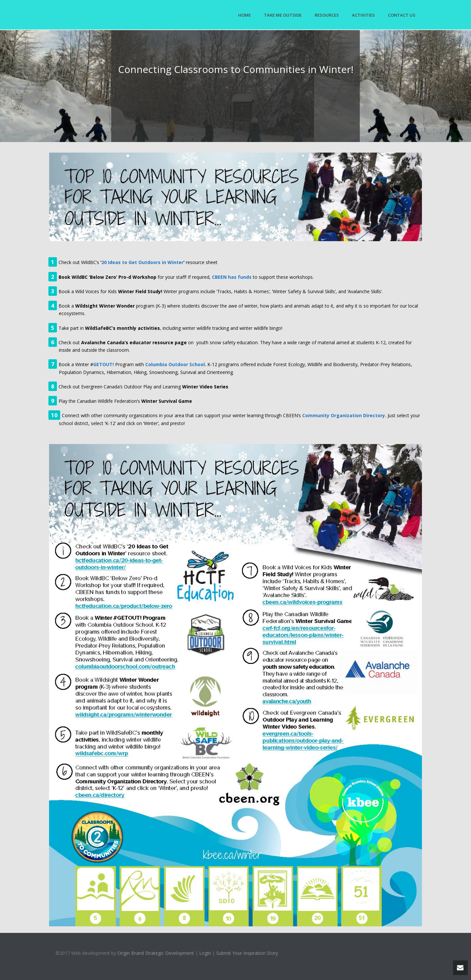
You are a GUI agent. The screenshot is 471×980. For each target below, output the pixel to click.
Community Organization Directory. (344, 415)
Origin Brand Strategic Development (156, 953)
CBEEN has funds (232, 277)
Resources (327, 15)
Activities (363, 15)
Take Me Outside (283, 15)
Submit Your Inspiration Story (247, 953)
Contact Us (402, 15)
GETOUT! (104, 364)
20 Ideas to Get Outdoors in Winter (142, 262)
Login (205, 953)
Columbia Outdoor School (175, 364)
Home (244, 15)
